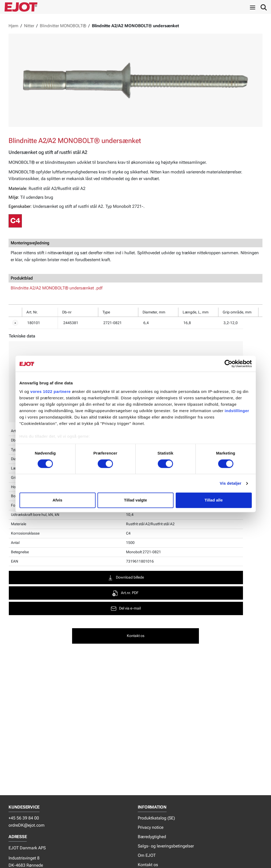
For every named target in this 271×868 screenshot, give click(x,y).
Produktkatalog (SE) (156, 818)
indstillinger (237, 411)
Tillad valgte (135, 500)
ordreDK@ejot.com (27, 825)
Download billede (132, 578)
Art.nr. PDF (132, 593)
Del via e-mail (132, 609)
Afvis (58, 500)
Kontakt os (148, 865)
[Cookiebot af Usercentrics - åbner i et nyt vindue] (228, 364)
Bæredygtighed (152, 837)
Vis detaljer (231, 483)
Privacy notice (151, 827)
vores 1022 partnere (51, 391)
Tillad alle (214, 500)
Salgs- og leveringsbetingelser (166, 846)
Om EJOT (147, 855)
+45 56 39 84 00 (24, 818)
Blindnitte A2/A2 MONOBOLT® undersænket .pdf (57, 288)
